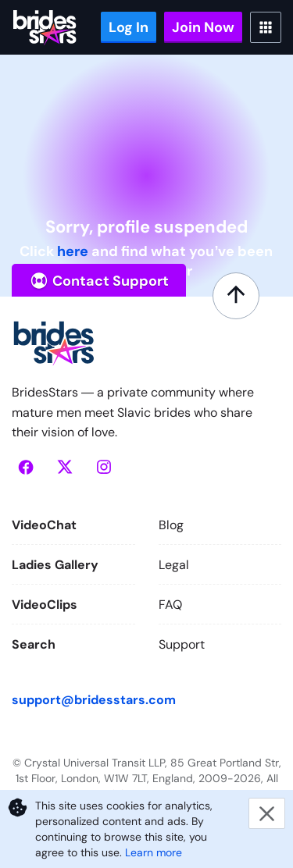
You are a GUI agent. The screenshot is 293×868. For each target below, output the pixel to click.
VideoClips (45, 605)
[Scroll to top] (236, 296)
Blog (171, 525)
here (73, 251)
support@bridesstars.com (94, 700)
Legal (174, 565)
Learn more (154, 852)
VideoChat (44, 525)
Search (34, 644)
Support (182, 644)
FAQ (170, 605)
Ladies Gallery (55, 565)
